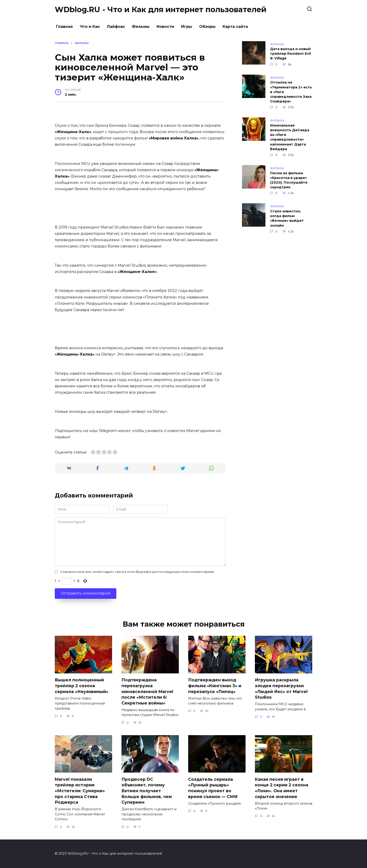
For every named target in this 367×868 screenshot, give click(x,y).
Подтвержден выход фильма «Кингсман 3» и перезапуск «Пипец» (215, 686)
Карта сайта (235, 27)
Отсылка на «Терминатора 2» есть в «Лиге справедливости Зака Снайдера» (291, 92)
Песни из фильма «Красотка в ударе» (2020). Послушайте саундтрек (289, 180)
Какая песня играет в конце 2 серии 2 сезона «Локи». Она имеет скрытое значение (282, 788)
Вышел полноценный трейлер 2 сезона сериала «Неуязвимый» (82, 686)
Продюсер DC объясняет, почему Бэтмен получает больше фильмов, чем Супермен (147, 791)
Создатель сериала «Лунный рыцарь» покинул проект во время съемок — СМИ (213, 788)
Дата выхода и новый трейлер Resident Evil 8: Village (290, 54)
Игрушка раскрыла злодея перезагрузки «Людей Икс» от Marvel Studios (281, 688)
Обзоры (207, 27)
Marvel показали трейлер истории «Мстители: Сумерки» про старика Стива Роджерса (80, 791)
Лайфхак (116, 27)
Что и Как (90, 27)
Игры (187, 27)
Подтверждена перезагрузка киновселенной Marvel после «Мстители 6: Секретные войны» (147, 691)
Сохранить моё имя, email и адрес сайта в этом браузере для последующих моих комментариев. (137, 572)
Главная (64, 27)
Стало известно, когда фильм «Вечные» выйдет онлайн (287, 218)
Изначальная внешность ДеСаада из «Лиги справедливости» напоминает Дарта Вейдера (290, 137)
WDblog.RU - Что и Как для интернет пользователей (161, 9)
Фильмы (141, 27)
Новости (165, 27)
